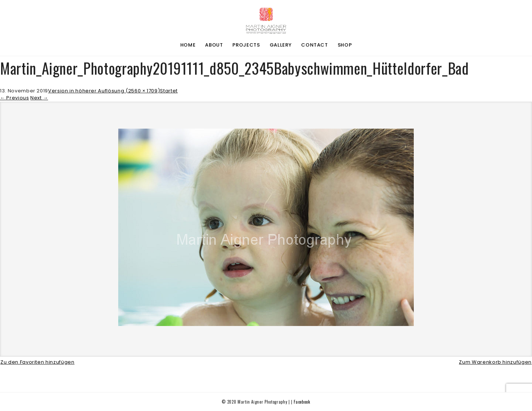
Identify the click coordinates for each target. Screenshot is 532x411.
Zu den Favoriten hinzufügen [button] (37, 362)
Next (39, 98)
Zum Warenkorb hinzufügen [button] (495, 362)
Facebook (302, 402)
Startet (169, 91)
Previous (15, 98)
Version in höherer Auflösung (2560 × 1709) (104, 91)
